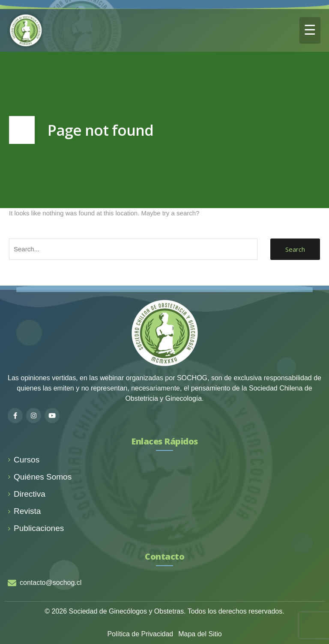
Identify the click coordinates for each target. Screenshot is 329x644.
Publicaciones (36, 528)
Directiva (27, 494)
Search (295, 249)
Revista (24, 511)
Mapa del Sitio (200, 634)
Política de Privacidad (140, 634)
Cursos (24, 460)
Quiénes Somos (40, 477)
